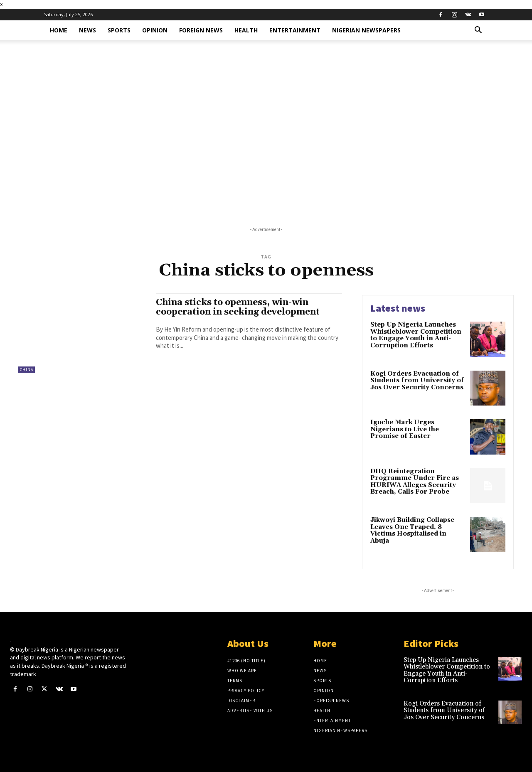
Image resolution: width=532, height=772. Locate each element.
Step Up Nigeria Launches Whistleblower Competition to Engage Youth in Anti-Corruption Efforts (416, 335)
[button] (478, 31)
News (87, 30)
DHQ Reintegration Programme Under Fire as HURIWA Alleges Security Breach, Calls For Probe (415, 482)
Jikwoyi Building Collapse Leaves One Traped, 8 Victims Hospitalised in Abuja (412, 530)
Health (246, 30)
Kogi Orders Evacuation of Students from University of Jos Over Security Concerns (417, 381)
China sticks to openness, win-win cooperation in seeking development (238, 307)
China (27, 370)
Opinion (155, 30)
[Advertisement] (266, 150)
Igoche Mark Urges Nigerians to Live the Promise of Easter (405, 429)
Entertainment (295, 30)
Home (59, 30)
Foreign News (201, 30)
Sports (119, 30)
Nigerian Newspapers (366, 30)
